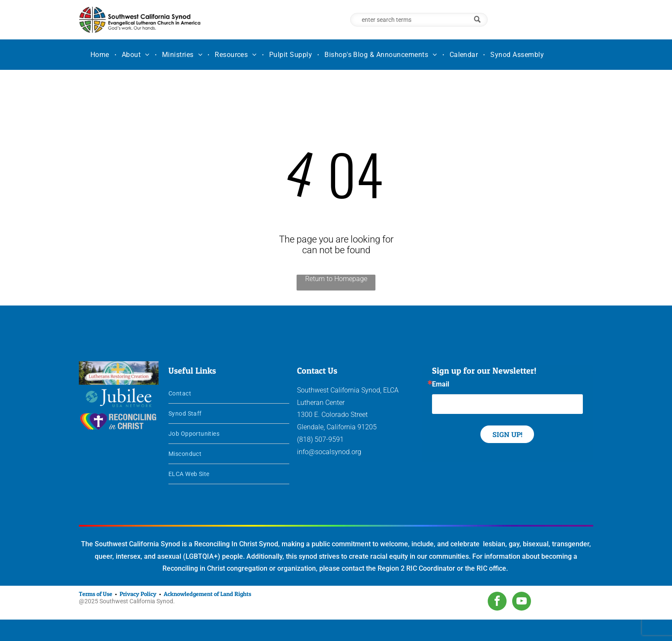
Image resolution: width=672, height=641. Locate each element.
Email (441, 384)
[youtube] (522, 602)
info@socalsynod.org (329, 452)
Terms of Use (96, 594)
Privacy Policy (138, 594)
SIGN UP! (507, 434)
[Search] (419, 20)
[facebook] (497, 602)
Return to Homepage (336, 279)
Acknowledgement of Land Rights (207, 594)
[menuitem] (101, 54)
